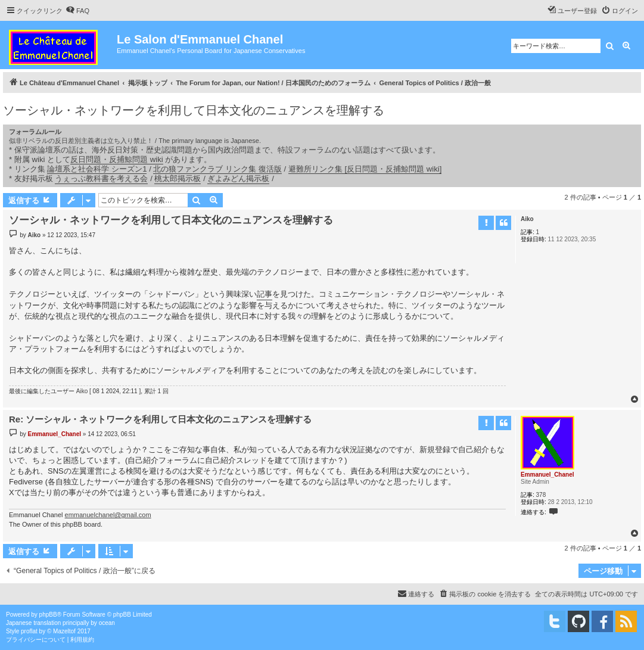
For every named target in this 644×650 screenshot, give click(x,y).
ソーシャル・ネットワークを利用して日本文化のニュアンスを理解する (194, 110)
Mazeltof (64, 631)
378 (541, 495)
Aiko (527, 219)
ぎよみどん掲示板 (238, 178)
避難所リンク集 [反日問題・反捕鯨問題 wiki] (365, 169)
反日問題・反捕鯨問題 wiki (117, 159)
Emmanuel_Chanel (547, 475)
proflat (29, 631)
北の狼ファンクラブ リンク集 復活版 (217, 169)
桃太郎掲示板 (178, 178)
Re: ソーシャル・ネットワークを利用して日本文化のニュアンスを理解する (160, 419)
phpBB (48, 615)
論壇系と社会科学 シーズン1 (97, 169)
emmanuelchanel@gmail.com (108, 515)
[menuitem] (77, 11)
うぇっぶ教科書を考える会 (101, 178)
